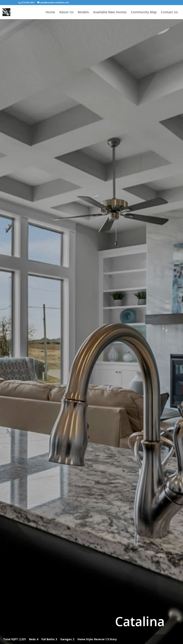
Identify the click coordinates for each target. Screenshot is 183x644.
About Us (66, 13)
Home (50, 13)
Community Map (144, 13)
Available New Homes (110, 13)
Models (83, 13)
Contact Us (169, 13)
